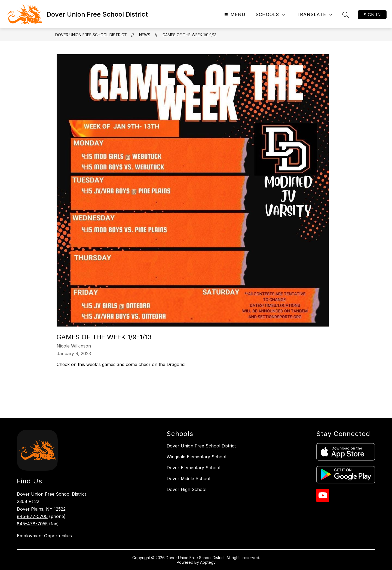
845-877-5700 (32, 516)
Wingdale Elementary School (196, 457)
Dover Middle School (188, 478)
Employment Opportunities (44, 536)
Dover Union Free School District (91, 35)
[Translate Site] (315, 15)
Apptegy (208, 562)
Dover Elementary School (193, 468)
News (145, 35)
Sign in (372, 15)
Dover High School (186, 489)
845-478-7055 (32, 524)
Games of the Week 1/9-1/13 (189, 35)
